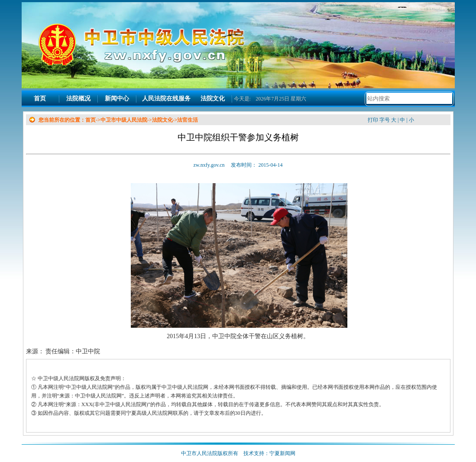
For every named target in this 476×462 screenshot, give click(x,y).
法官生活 (188, 120)
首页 (40, 99)
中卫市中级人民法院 (124, 120)
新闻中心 (117, 99)
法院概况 (78, 99)
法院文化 (213, 99)
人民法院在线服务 (166, 99)
